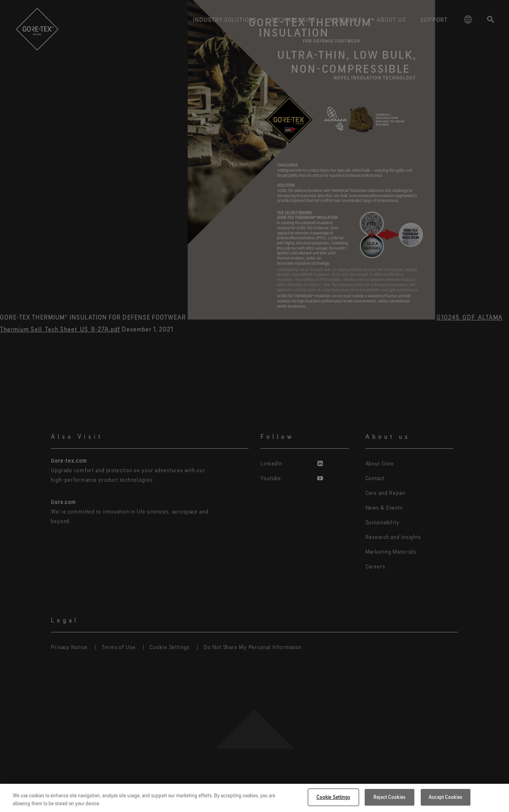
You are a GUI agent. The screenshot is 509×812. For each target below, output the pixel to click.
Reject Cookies (389, 797)
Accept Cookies (445, 797)
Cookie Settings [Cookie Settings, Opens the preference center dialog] (333, 797)
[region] (254, 798)
